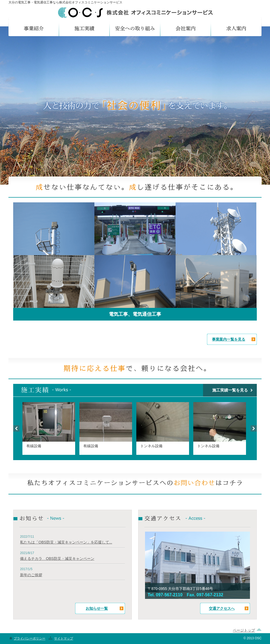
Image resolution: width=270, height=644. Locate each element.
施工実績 (84, 28)
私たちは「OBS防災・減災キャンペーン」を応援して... (66, 542)
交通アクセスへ (222, 608)
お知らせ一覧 (97, 608)
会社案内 (186, 28)
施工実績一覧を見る (230, 390)
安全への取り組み (135, 28)
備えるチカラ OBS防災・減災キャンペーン (57, 559)
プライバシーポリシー (30, 638)
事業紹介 (34, 28)
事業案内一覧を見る (229, 339)
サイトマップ (64, 638)
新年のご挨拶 (31, 575)
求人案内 (236, 28)
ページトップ (244, 630)
